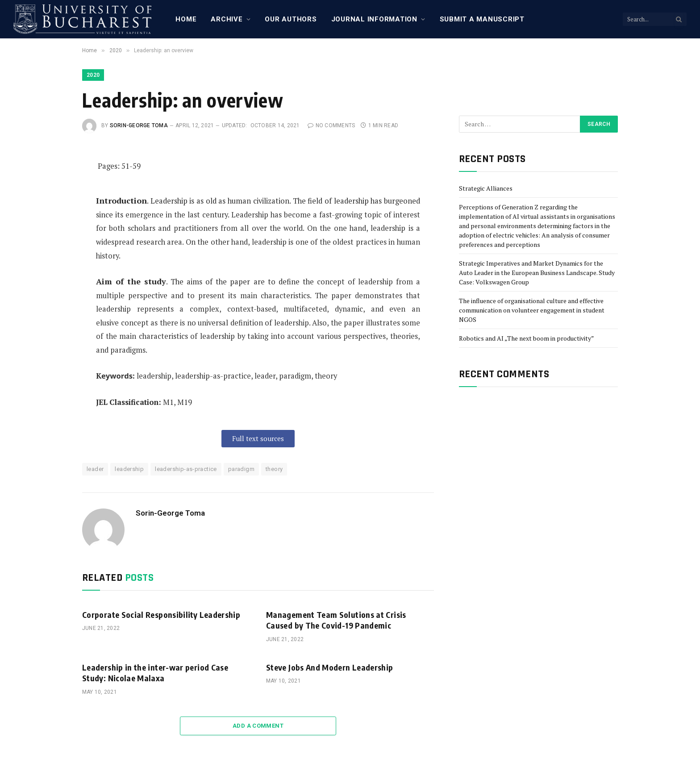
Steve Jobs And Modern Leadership (330, 667)
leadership (129, 469)
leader (95, 469)
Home (186, 19)
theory (274, 469)
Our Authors (291, 19)
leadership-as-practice (186, 469)
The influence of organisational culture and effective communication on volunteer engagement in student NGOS (532, 310)
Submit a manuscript (482, 19)
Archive (227, 19)
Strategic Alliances (486, 188)
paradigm (241, 469)
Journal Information (374, 19)
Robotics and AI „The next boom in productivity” (527, 338)
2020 (93, 75)
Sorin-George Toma (139, 125)
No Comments (331, 125)
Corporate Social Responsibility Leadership (161, 615)
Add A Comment (258, 726)
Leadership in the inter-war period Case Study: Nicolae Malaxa (155, 673)
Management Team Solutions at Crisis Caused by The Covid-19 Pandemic (336, 620)
